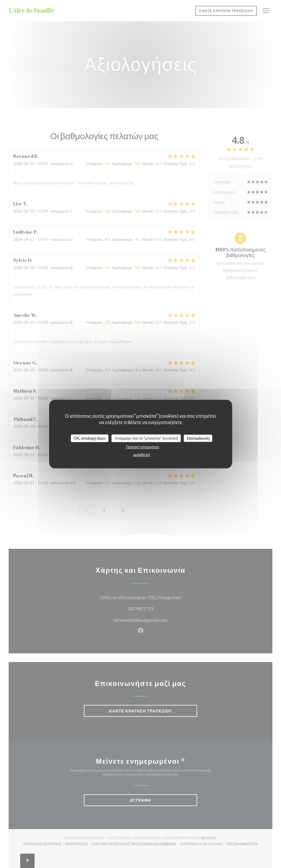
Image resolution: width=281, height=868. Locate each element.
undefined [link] (142, 455)
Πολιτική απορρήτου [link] (143, 447)
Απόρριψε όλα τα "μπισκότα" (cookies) (146, 438)
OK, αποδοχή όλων (90, 438)
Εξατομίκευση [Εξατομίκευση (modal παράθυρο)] (198, 438)
